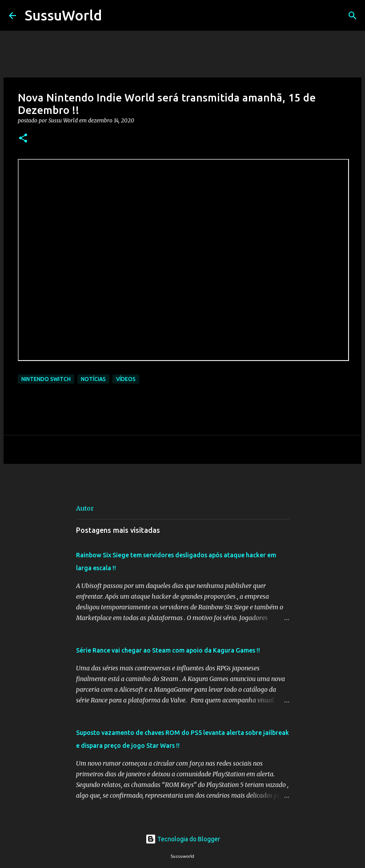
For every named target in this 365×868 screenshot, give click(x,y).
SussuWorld (63, 15)
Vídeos (126, 379)
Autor (85, 508)
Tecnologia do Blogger (183, 839)
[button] (23, 139)
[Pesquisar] (114, 16)
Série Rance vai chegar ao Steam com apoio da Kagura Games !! (168, 650)
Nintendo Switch (46, 379)
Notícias (93, 379)
